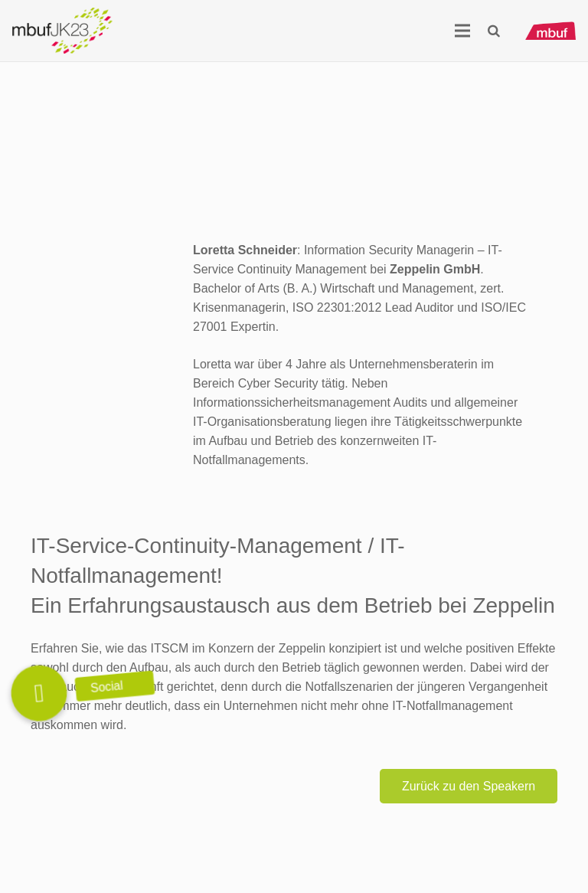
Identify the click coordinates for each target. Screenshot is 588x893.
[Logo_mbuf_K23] (62, 31)
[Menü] (462, 31)
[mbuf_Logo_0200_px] (550, 31)
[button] (493, 31)
